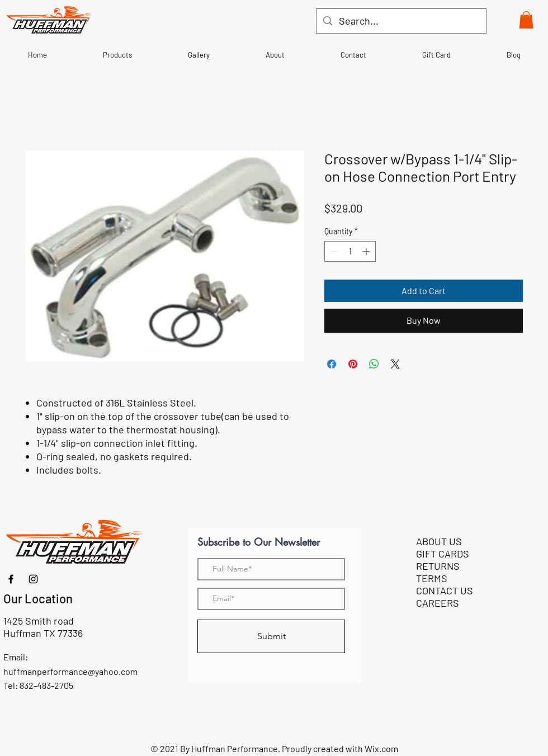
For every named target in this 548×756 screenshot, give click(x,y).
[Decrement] (333, 251)
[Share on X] (395, 364)
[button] (526, 20)
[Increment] (367, 251)
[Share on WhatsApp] (374, 364)
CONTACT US (445, 590)
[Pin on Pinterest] (353, 364)
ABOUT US (439, 541)
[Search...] (401, 21)
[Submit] (271, 636)
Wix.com (381, 748)
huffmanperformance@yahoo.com (70, 671)
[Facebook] (11, 579)
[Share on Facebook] (332, 364)
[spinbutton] (350, 251)
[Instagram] (33, 579)
